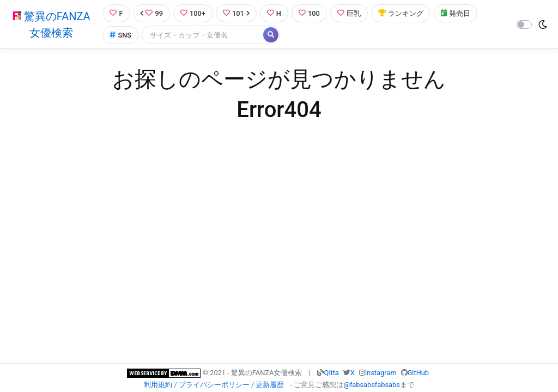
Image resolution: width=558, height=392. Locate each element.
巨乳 (349, 13)
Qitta (332, 373)
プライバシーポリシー (214, 385)
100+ (193, 13)
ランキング (401, 13)
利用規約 (158, 385)
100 (309, 13)
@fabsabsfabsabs (371, 385)
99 (151, 13)
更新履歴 (270, 385)
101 (236, 13)
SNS (120, 35)
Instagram (381, 373)
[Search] (203, 35)
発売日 (456, 13)
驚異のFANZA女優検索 (51, 24)
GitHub (418, 373)
